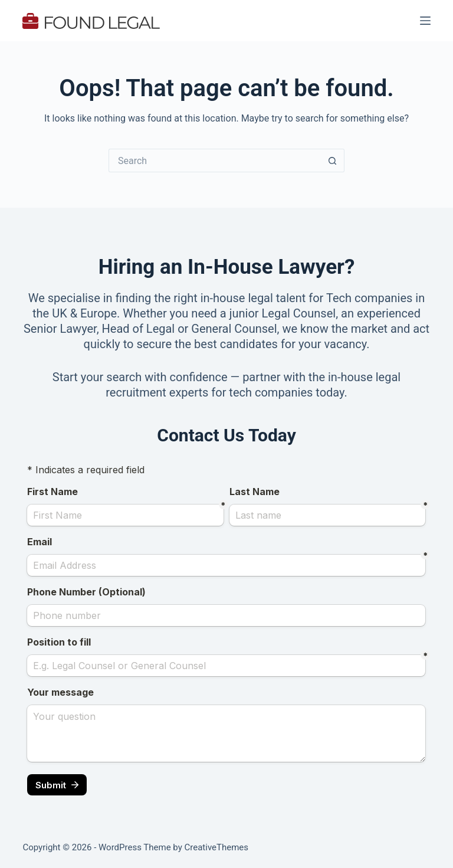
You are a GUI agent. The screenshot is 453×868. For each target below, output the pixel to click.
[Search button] (333, 161)
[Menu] (425, 21)
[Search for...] (215, 161)
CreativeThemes (217, 847)
